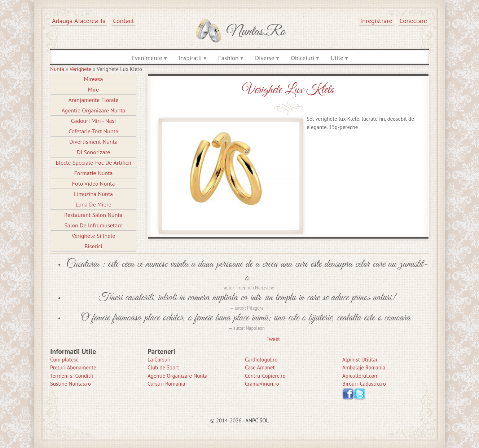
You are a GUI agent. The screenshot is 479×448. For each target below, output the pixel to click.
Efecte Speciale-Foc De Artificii (93, 163)
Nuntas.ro (256, 32)
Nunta (57, 69)
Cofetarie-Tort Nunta (93, 131)
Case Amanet (260, 367)
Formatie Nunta (94, 173)
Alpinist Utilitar (360, 360)
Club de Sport (163, 367)
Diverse (265, 58)
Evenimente (147, 58)
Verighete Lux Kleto (288, 90)
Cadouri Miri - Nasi (94, 121)
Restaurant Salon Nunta (93, 215)
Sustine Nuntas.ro (71, 384)
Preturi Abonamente (73, 367)
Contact (123, 21)
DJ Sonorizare (93, 152)
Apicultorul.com (361, 376)
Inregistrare (376, 21)
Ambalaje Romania (364, 367)
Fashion (228, 58)
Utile (337, 58)
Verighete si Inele (94, 236)
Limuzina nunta (93, 194)
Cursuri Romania (166, 384)
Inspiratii (190, 58)
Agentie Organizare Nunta (93, 110)
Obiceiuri (302, 58)
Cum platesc (64, 360)
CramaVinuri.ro (262, 384)
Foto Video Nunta (94, 183)
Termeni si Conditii (72, 376)
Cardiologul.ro (261, 360)
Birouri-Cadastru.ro (364, 384)
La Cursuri (159, 360)
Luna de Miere (93, 204)
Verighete (81, 69)
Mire (94, 89)
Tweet (273, 339)
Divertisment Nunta (93, 142)
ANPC (252, 420)
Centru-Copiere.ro (265, 376)
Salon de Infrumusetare (93, 225)
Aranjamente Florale (94, 100)
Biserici (93, 246)
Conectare (414, 21)
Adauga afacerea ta (79, 21)
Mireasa (93, 79)
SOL (264, 420)
